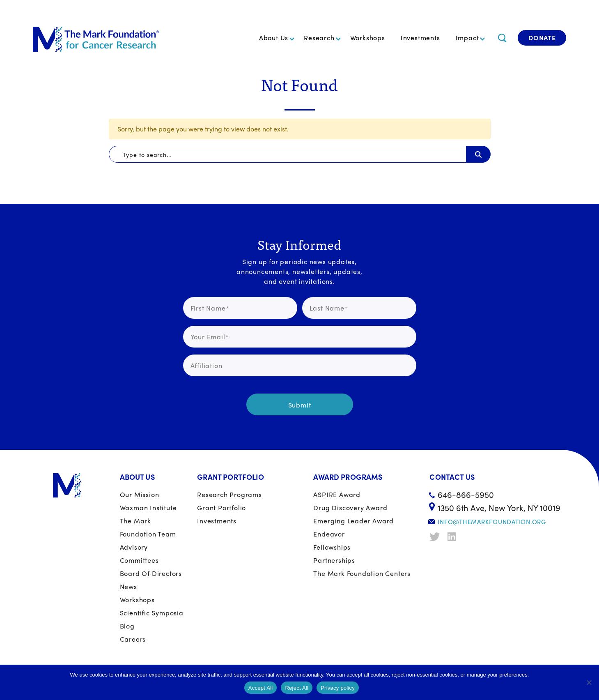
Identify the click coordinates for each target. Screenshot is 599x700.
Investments (420, 38)
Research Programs (230, 494)
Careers (133, 639)
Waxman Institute (148, 508)
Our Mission (140, 494)
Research (319, 38)
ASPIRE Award (337, 494)
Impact (467, 38)
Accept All (261, 688)
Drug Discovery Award (350, 508)
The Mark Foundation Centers (362, 573)
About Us (274, 38)
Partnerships (334, 560)
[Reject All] (589, 682)
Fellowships (332, 547)
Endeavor (329, 534)
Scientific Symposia (152, 613)
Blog (127, 626)
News (129, 586)
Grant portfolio (221, 508)
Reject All (297, 688)
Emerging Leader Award (353, 521)
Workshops (368, 38)
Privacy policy (338, 688)
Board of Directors (151, 573)
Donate (542, 38)
